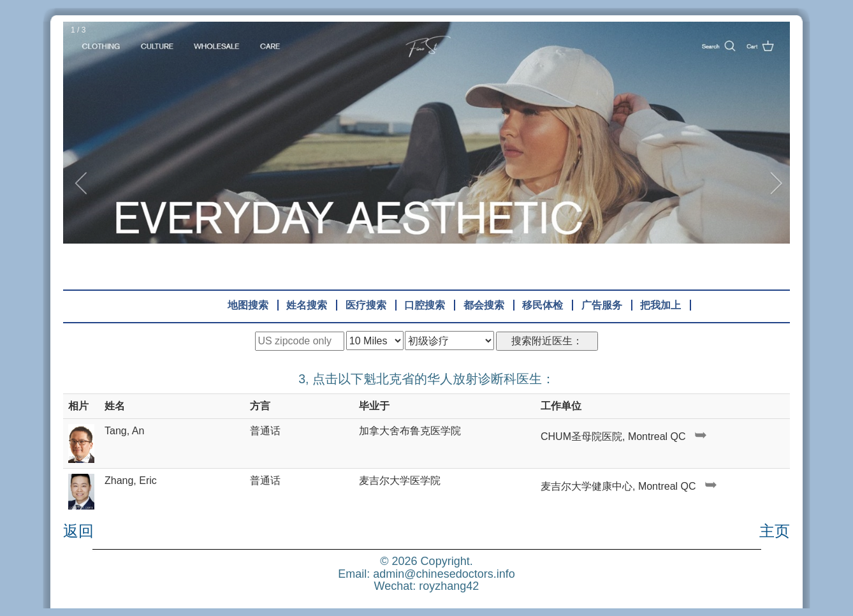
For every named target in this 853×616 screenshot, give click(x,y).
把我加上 (660, 305)
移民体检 (543, 305)
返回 (78, 531)
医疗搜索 (366, 305)
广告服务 (602, 305)
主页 (775, 531)
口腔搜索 (425, 305)
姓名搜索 (307, 305)
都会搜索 (484, 305)
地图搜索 (248, 305)
